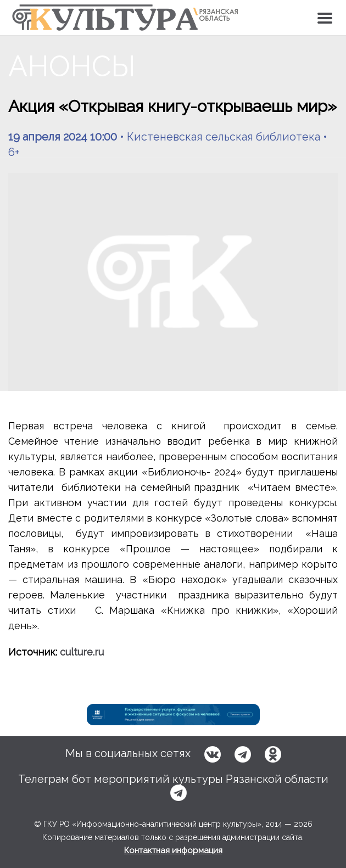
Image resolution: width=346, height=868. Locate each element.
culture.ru (82, 652)
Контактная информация (173, 850)
